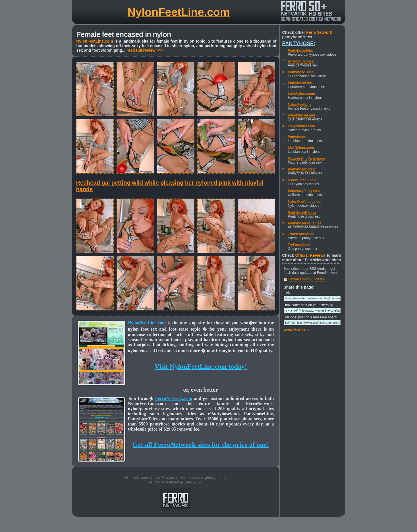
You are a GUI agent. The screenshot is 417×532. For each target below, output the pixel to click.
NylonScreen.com (302, 180)
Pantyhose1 (297, 137)
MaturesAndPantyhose (306, 158)
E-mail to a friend (297, 329)
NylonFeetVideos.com (306, 202)
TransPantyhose (301, 234)
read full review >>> (145, 50)
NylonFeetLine (300, 105)
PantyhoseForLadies (305, 223)
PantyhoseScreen (302, 169)
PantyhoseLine (300, 83)
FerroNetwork (319, 32)
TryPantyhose (299, 245)
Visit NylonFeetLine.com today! (201, 366)
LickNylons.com (301, 148)
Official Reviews (310, 255)
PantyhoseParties (302, 212)
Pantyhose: (299, 43)
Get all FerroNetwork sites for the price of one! (201, 445)
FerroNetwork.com (174, 398)
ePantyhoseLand (302, 115)
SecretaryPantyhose (304, 191)
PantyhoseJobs (301, 51)
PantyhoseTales (301, 72)
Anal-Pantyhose (301, 61)
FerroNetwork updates (307, 279)
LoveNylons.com (302, 94)
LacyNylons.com (301, 126)
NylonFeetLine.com (179, 12)
